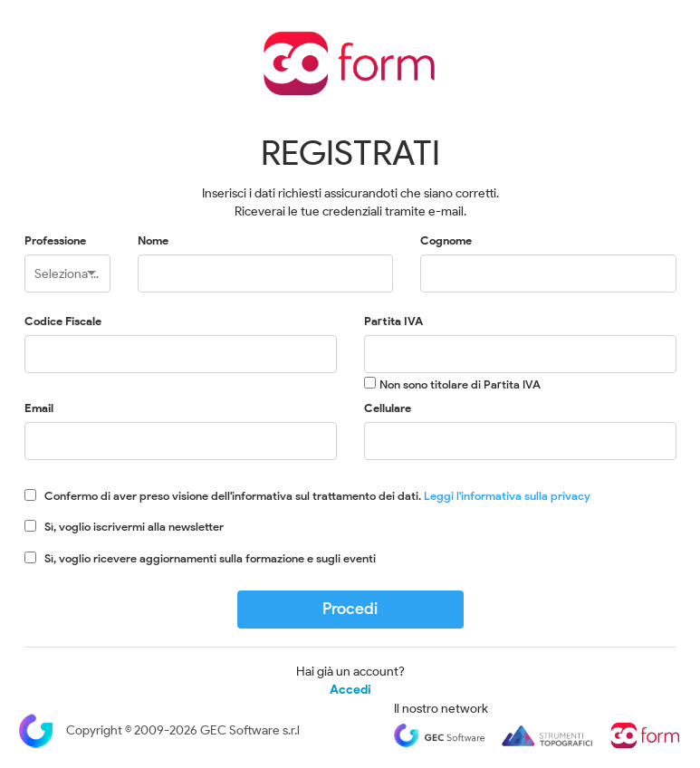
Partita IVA (393, 321)
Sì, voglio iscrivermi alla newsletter (134, 527)
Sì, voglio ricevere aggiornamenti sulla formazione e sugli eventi (210, 558)
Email (39, 408)
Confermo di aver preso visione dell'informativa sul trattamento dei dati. (317, 496)
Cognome (446, 240)
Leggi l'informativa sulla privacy (507, 496)
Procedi (350, 609)
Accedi (350, 690)
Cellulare (388, 408)
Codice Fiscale (63, 321)
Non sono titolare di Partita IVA (460, 384)
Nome (153, 240)
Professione (55, 240)
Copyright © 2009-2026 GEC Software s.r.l (159, 730)
